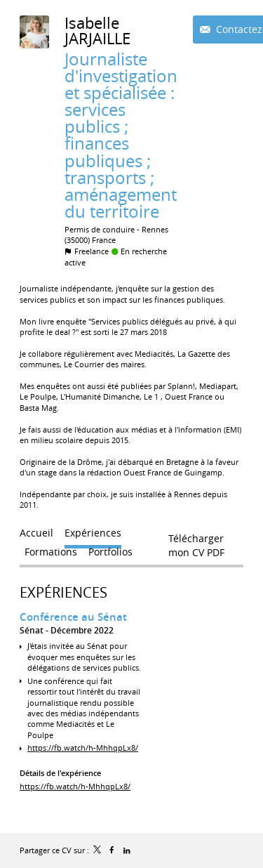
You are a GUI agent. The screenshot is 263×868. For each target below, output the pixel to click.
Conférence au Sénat (73, 617)
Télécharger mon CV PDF (196, 541)
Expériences (63, 592)
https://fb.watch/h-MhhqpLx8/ (83, 748)
